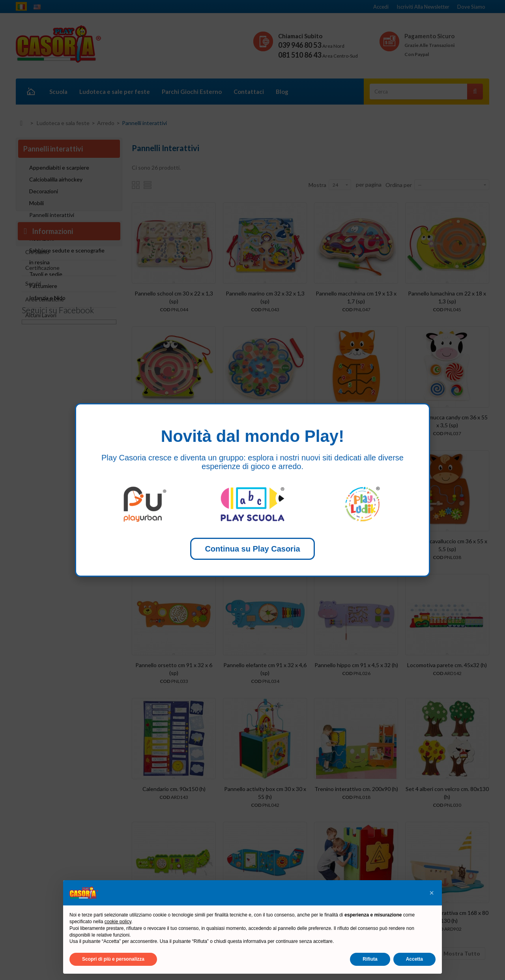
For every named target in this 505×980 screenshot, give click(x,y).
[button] (432, 893)
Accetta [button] (414, 959)
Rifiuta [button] (370, 959)
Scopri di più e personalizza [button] (113, 959)
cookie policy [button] (118, 922)
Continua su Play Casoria (252, 549)
